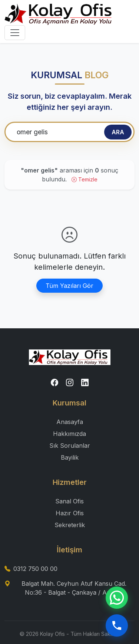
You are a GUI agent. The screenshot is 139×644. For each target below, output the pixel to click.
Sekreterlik (70, 525)
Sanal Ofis (69, 501)
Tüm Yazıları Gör (69, 286)
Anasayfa (70, 422)
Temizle (85, 179)
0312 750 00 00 (35, 569)
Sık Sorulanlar (70, 446)
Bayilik (70, 457)
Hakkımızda (69, 434)
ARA (118, 132)
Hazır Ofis (70, 513)
